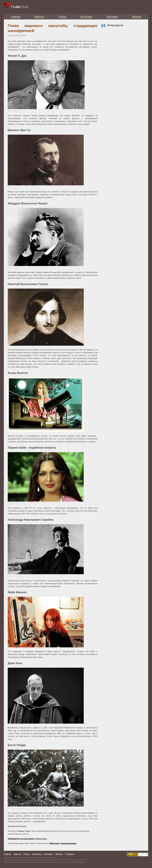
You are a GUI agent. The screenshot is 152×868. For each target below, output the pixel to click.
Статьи (62, 17)
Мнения (137, 17)
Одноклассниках (69, 843)
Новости (39, 17)
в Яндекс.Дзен (27, 839)
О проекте (69, 854)
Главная (15, 17)
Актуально (86, 17)
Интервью (112, 17)
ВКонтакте (55, 843)
